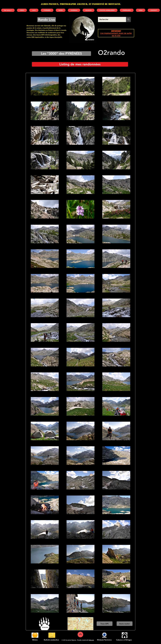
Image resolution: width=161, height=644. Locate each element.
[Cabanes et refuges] (124, 635)
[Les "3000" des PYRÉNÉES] (61, 54)
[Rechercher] (110, 19)
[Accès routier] (125, 624)
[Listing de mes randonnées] (80, 64)
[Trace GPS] (105, 624)
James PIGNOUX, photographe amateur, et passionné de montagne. (81, 4)
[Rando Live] (47, 20)
